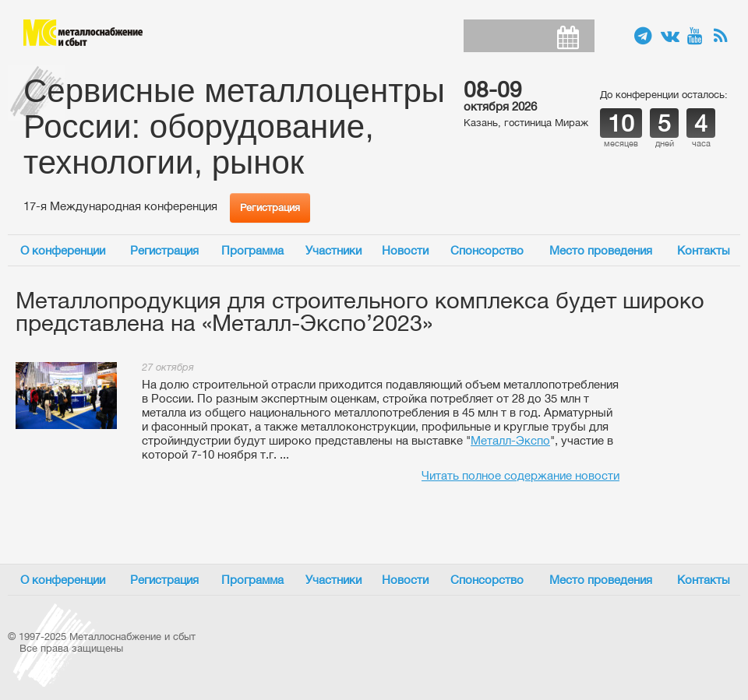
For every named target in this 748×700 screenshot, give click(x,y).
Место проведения (601, 250)
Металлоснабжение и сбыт (83, 33)
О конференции (63, 250)
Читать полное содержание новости (520, 475)
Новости (405, 250)
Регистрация (270, 208)
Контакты (704, 250)
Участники (333, 250)
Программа (252, 250)
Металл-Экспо (510, 440)
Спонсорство (487, 250)
